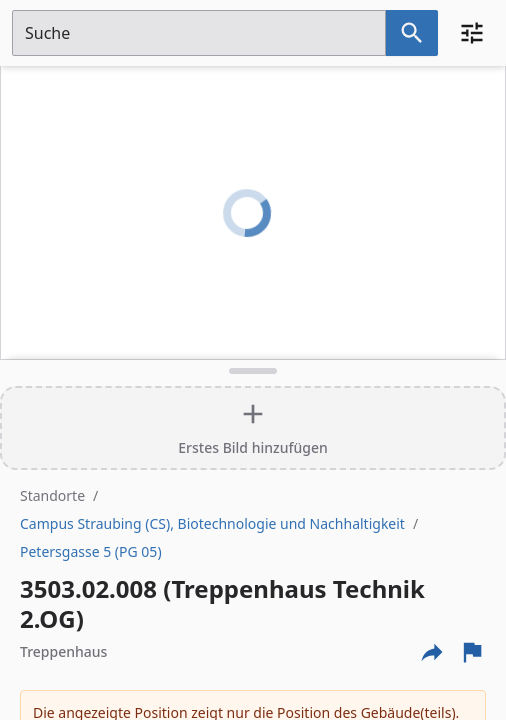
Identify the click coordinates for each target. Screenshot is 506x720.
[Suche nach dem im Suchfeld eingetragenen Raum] (412, 33)
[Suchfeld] (199, 33)
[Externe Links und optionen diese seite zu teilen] (432, 652)
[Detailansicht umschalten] (253, 371)
